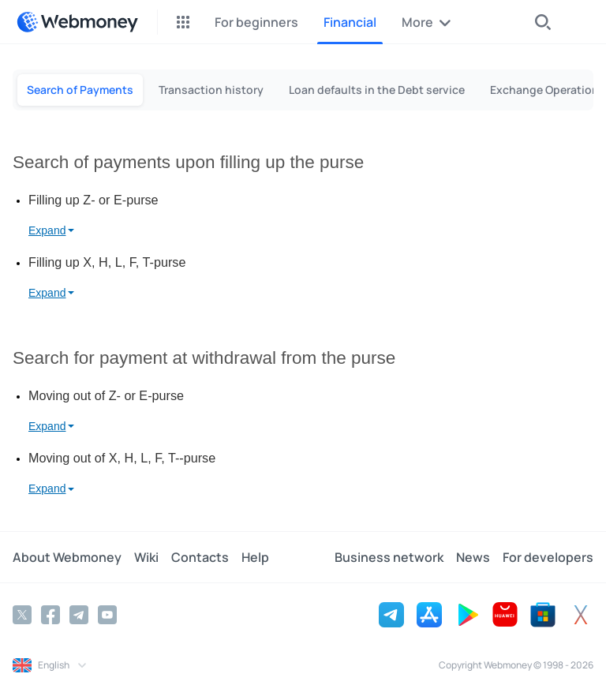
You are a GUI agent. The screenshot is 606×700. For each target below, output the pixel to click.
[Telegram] (79, 615)
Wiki (146, 557)
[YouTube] (107, 615)
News (473, 557)
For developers (548, 557)
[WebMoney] (77, 22)
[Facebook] (50, 615)
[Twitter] (22, 615)
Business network (389, 557)
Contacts (200, 557)
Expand (47, 230)
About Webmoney (67, 557)
